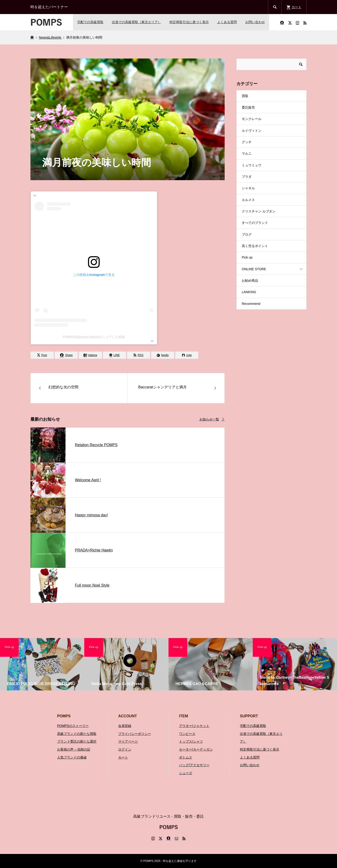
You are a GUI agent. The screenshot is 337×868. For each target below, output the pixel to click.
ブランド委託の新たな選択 (77, 741)
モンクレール (252, 119)
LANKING (249, 292)
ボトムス (186, 757)
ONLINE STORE (254, 269)
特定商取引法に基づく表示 (189, 22)
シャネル (248, 188)
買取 (245, 96)
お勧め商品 (250, 281)
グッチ (247, 142)
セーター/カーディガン (196, 749)
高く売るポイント (255, 246)
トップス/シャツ (191, 741)
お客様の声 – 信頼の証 (74, 749)
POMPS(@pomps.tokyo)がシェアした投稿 (94, 337)
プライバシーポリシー (135, 734)
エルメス (248, 200)
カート (123, 757)
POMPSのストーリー (73, 726)
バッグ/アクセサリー (194, 765)
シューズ (186, 773)
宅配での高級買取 (90, 22)
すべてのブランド (255, 223)
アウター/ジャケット (194, 726)
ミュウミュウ (252, 165)
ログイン (125, 749)
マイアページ (128, 741)
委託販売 (248, 107)
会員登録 (125, 726)
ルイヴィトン (252, 131)
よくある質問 (227, 22)
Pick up (247, 257)
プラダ (247, 177)
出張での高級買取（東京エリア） (136, 22)
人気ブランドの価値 (72, 757)
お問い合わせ (255, 22)
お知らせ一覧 (209, 419)
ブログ (247, 234)
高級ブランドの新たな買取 (77, 734)
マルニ (247, 153)
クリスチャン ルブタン (259, 211)
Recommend (251, 304)
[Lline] (114, 355)
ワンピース (187, 734)
